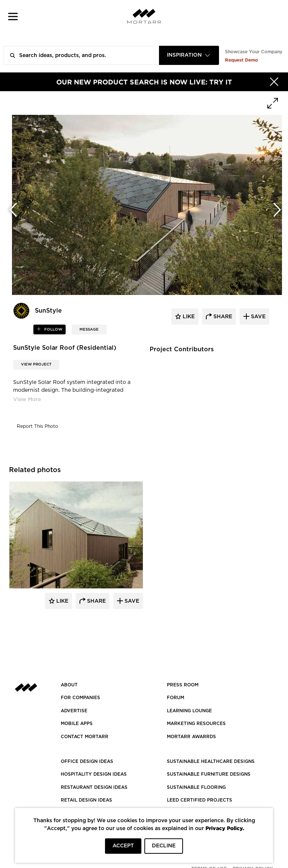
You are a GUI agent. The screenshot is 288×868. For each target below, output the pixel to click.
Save (131, 601)
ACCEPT (123, 846)
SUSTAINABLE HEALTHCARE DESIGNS (211, 761)
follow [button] (53, 329)
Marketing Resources (196, 724)
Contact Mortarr (85, 737)
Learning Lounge (189, 711)
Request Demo (241, 60)
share (222, 317)
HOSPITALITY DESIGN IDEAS (94, 774)
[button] (13, 16)
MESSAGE (89, 329)
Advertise (74, 711)
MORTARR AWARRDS (191, 737)
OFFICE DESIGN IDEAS (87, 761)
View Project (36, 364)
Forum (175, 698)
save (257, 317)
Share (96, 601)
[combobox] (189, 55)
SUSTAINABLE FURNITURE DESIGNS (209, 774)
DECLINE (164, 846)
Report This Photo (37, 426)
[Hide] (274, 82)
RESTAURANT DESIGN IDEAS (94, 787)
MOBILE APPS (77, 724)
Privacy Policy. (225, 828)
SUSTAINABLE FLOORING (196, 787)
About (69, 685)
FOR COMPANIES (80, 698)
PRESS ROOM (183, 685)
